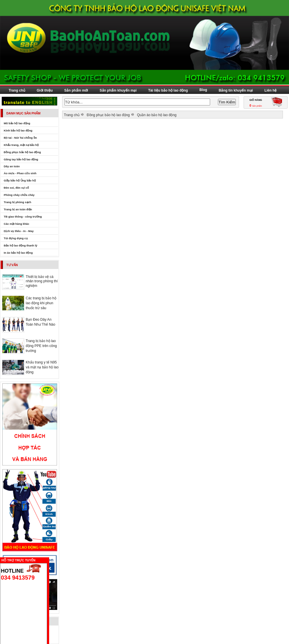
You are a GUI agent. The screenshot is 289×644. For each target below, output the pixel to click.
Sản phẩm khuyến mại (118, 90)
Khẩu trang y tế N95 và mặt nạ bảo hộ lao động (42, 367)
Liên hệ (271, 90)
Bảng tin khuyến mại (236, 90)
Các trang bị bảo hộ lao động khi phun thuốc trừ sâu (41, 303)
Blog (203, 90)
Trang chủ (17, 90)
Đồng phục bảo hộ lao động (108, 115)
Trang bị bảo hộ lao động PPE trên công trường (41, 346)
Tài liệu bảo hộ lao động (168, 90)
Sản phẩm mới (76, 90)
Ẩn (51, 559)
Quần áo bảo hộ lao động (157, 115)
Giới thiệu (45, 90)
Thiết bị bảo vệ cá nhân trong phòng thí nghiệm (42, 281)
